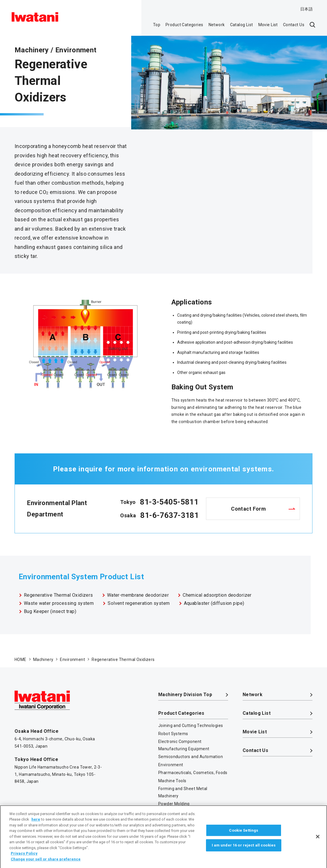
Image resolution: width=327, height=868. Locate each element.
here (36, 826)
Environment (171, 765)
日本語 (306, 9)
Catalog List (242, 25)
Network (217, 25)
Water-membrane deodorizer (138, 595)
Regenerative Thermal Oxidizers (58, 595)
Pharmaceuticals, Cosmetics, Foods (193, 773)
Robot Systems (173, 734)
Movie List (268, 25)
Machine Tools (172, 781)
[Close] (318, 843)
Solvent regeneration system (139, 603)
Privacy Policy (24, 860)
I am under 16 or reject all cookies (244, 852)
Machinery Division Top (185, 695)
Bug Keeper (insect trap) (50, 611)
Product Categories (184, 25)
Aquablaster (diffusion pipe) (214, 603)
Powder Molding (174, 804)
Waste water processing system (59, 603)
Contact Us (294, 25)
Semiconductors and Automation (191, 757)
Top (157, 25)
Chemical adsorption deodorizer (217, 595)
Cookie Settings (244, 837)
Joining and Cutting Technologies (191, 726)
